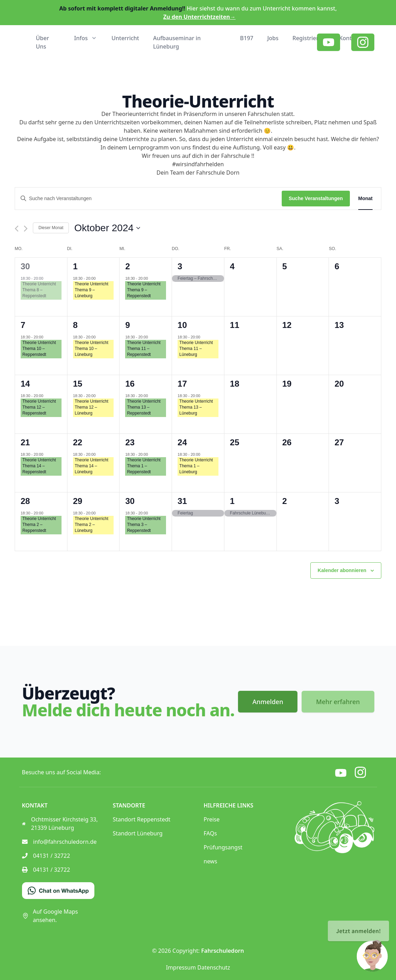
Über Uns (43, 42)
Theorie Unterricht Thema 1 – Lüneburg (196, 466)
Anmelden (268, 702)
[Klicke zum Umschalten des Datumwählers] (107, 228)
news (211, 861)
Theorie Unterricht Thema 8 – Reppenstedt (39, 290)
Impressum (181, 967)
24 (182, 442)
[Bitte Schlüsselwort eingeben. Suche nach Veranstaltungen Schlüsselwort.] (148, 199)
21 (25, 442)
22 (78, 442)
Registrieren (309, 38)
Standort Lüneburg (138, 833)
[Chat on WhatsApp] (58, 891)
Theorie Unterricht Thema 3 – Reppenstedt (144, 525)
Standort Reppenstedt (142, 819)
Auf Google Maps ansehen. (50, 916)
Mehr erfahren (338, 702)
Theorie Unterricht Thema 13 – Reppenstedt (144, 407)
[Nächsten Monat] (26, 229)
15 (78, 384)
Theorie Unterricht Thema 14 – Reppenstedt (39, 466)
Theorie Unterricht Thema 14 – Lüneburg (92, 466)
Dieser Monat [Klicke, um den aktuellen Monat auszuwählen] (51, 228)
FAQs (210, 833)
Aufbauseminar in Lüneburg (177, 42)
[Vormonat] (17, 229)
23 (130, 442)
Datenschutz (214, 967)
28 (25, 501)
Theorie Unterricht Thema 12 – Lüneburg (92, 407)
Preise (212, 819)
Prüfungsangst (223, 847)
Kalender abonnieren (342, 570)
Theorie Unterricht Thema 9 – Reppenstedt (144, 290)
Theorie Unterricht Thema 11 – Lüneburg (196, 349)
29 (78, 501)
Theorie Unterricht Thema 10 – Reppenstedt (39, 349)
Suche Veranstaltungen (316, 198)
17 (182, 384)
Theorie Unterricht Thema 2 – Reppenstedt (39, 525)
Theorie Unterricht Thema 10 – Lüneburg (92, 349)
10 (182, 325)
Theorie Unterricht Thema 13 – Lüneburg (196, 407)
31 (182, 501)
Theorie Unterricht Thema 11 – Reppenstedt (144, 349)
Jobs (273, 38)
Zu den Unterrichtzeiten (199, 17)
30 (25, 266)
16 (130, 384)
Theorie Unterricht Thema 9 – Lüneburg (92, 290)
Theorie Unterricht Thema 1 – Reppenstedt (144, 466)
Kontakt (350, 38)
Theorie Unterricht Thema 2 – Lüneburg (92, 525)
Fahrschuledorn (223, 951)
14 (25, 384)
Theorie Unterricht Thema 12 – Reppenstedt (39, 407)
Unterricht (125, 38)
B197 (247, 38)
